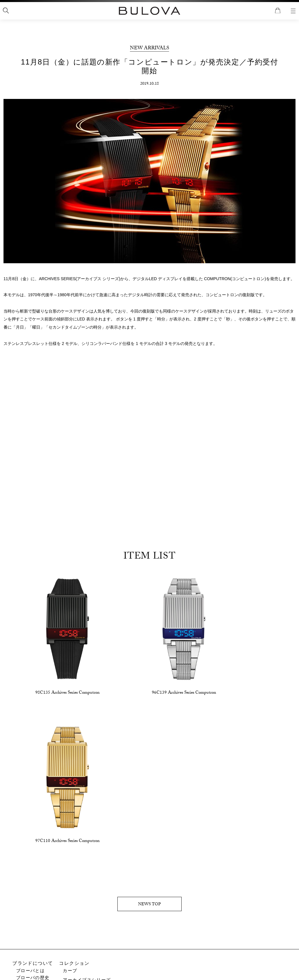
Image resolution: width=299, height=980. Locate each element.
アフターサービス (117, 919)
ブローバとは (31, 820)
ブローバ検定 (31, 923)
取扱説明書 (110, 927)
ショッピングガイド (201, 905)
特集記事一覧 (31, 930)
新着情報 (22, 905)
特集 (17, 916)
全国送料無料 (150, 8)
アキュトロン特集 (35, 948)
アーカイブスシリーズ (87, 829)
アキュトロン (78, 897)
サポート (105, 905)
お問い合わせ (113, 912)
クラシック (75, 887)
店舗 (17, 958)
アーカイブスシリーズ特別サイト (52, 938)
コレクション (75, 812)
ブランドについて (33, 812)
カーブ (70, 819)
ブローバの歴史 (33, 827)
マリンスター (78, 877)
